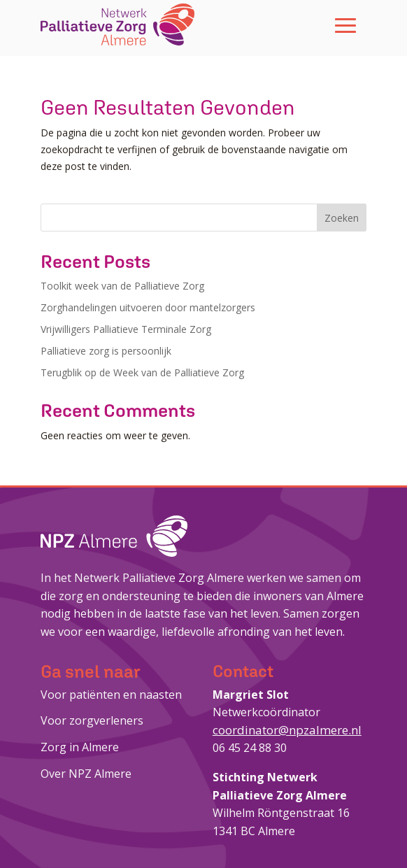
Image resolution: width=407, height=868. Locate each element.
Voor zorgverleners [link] (92, 720)
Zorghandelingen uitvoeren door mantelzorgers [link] (148, 307)
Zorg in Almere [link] (80, 747)
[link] (117, 24)
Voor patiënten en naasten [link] (111, 695)
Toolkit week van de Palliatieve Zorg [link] (122, 286)
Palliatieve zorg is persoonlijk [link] (106, 351)
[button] (345, 24)
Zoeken (342, 218)
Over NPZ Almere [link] (86, 774)
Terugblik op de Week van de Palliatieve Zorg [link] (142, 372)
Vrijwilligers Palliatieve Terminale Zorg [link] (126, 329)
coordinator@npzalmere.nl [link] (287, 730)
